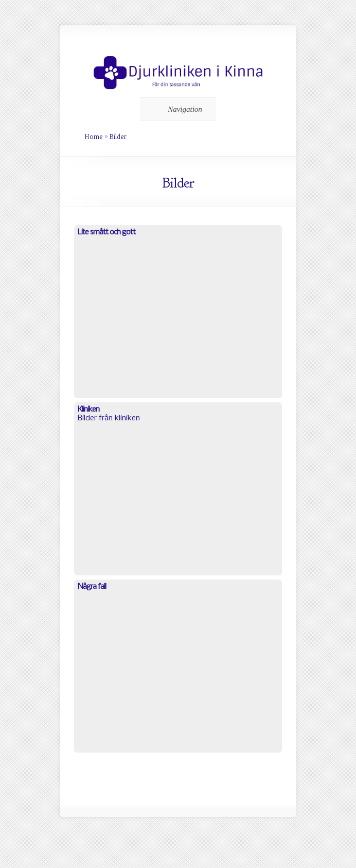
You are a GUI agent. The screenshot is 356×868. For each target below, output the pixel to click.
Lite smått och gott (106, 232)
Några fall (92, 587)
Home (94, 137)
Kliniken (88, 410)
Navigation (176, 109)
